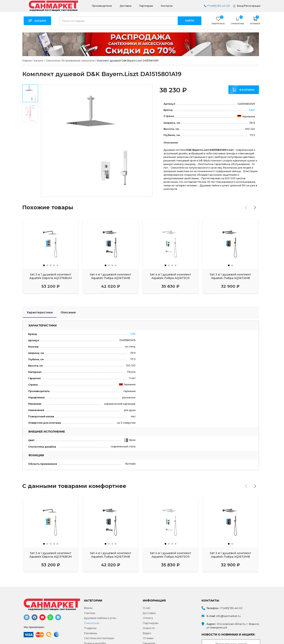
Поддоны (90, 618)
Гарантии (149, 633)
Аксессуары (92, 638)
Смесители (92, 613)
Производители (102, 6)
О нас (147, 598)
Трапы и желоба (95, 633)
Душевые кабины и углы (100, 608)
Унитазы (90, 603)
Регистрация (252, 6)
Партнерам (146, 6)
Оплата (148, 608)
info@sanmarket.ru (228, 606)
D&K (252, 110)
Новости (149, 618)
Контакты (167, 6)
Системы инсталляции (99, 628)
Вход (240, 6)
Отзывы (148, 628)
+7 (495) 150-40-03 (217, 6)
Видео (147, 623)
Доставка (126, 6)
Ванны (88, 598)
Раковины (91, 623)
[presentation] (246, 207)
